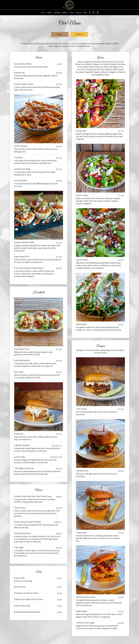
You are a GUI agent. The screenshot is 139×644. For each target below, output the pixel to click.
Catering (57, 12)
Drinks (50, 12)
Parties (65, 12)
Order (72, 12)
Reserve (79, 12)
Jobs (85, 12)
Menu (43, 12)
